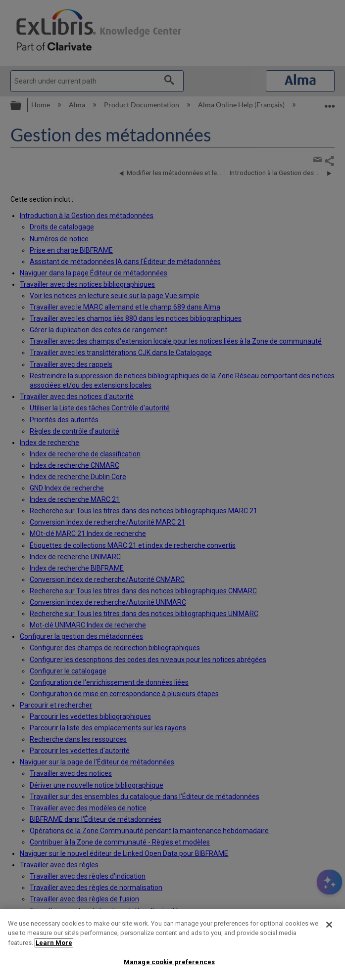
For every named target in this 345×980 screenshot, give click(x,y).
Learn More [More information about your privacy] (54, 943)
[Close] (329, 925)
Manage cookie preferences (169, 962)
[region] (172, 944)
